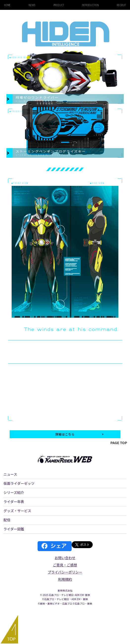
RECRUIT (121, 5)
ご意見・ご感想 (65, 565)
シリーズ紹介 (14, 492)
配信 (7, 520)
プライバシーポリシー (65, 572)
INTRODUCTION (90, 5)
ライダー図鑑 (14, 529)
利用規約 (65, 579)
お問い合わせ (65, 558)
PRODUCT (59, 5)
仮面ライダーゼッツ (19, 483)
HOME (7, 5)
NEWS (32, 5)
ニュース (10, 474)
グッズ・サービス (17, 511)
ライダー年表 (14, 502)
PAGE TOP (119, 443)
